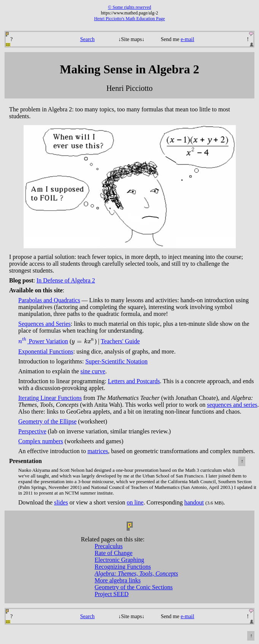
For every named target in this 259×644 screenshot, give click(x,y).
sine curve (93, 371)
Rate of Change (114, 553)
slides (61, 502)
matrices (98, 451)
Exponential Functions (46, 351)
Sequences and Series (44, 324)
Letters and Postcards (134, 381)
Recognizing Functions (123, 567)
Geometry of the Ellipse (47, 421)
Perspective (32, 431)
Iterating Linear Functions (50, 398)
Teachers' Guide (120, 341)
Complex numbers (41, 441)
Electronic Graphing (119, 560)
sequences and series (232, 405)
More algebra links (118, 580)
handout (194, 502)
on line (135, 502)
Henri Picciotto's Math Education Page (129, 19)
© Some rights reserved (129, 7)
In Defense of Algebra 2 (66, 280)
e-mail (187, 39)
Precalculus (109, 546)
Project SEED (112, 594)
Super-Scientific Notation (116, 361)
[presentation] (23, 341)
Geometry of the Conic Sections (134, 587)
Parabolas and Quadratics (49, 300)
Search (87, 39)
